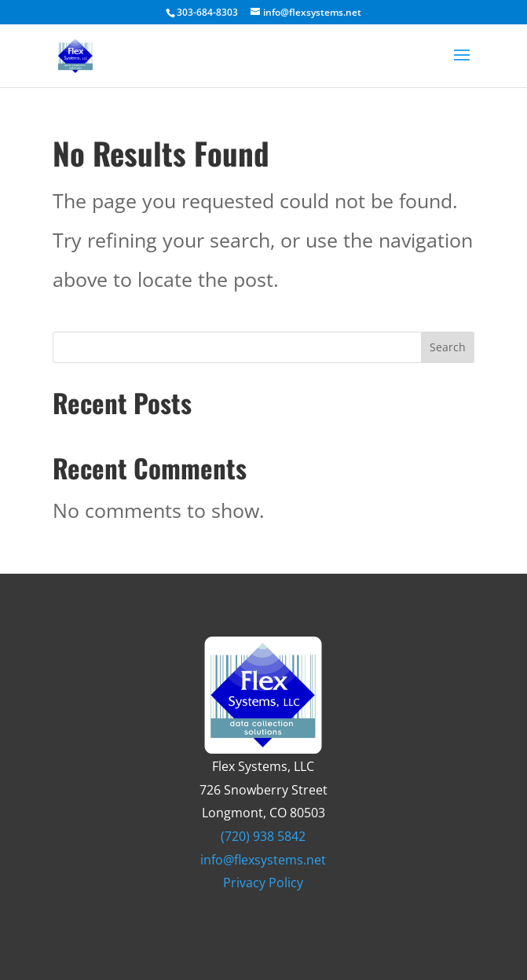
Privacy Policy (263, 883)
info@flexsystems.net (263, 860)
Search (448, 347)
